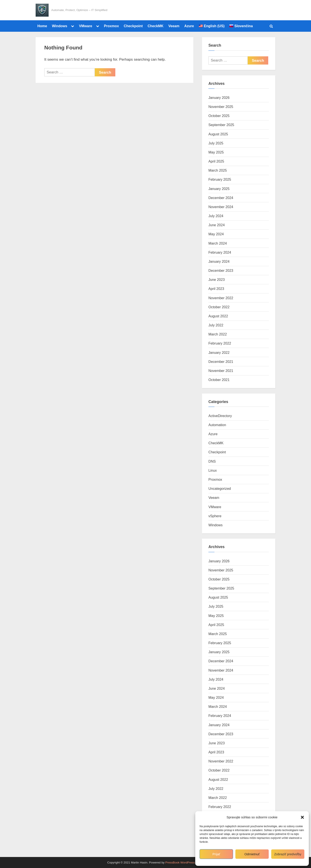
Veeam (174, 26)
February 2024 (220, 252)
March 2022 (218, 334)
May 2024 (216, 234)
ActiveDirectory (220, 416)
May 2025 (216, 152)
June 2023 (217, 280)
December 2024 (221, 198)
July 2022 (216, 325)
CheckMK (155, 26)
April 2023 (216, 289)
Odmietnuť (252, 854)
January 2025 (219, 189)
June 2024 (217, 225)
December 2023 (221, 270)
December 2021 (221, 362)
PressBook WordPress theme (185, 862)
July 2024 (216, 216)
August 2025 (218, 134)
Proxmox (111, 26)
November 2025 (221, 107)
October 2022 (219, 307)
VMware (86, 26)
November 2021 (221, 371)
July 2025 (216, 143)
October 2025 (219, 116)
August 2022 (218, 316)
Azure (189, 26)
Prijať (216, 854)
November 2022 (221, 298)
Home (42, 26)
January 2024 (219, 261)
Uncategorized (220, 489)
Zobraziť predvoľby (288, 854)
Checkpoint (133, 26)
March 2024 (218, 243)
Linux (213, 470)
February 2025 (220, 179)
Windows (60, 26)
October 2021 (219, 380)
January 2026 (219, 98)
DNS (212, 461)
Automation (217, 425)
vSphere (215, 516)
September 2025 (221, 125)
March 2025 (218, 170)
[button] (302, 817)
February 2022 (220, 343)
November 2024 (221, 207)
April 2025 (216, 161)
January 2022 (219, 353)
